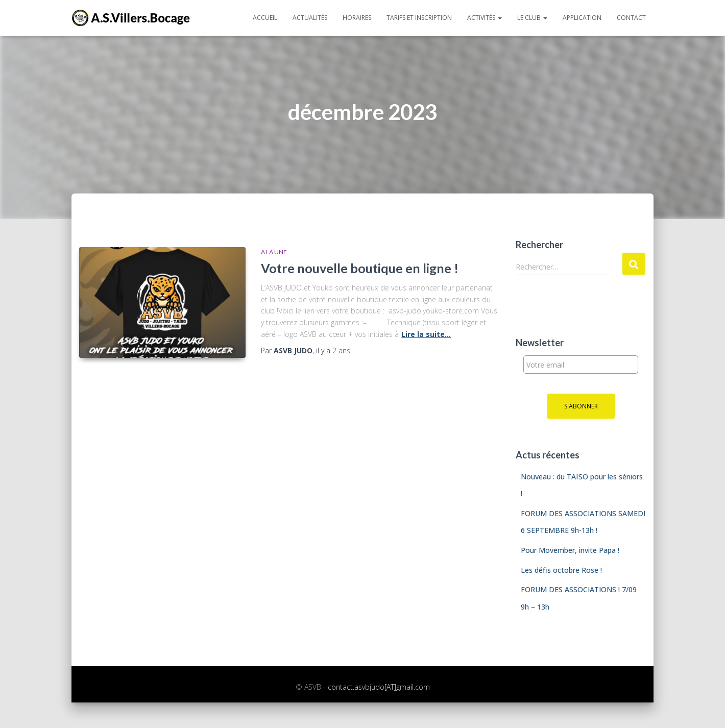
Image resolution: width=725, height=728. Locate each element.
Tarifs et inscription (419, 18)
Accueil (265, 18)
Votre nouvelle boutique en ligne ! (360, 268)
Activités (485, 18)
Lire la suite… (426, 334)
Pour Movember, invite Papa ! (570, 550)
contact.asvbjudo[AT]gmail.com (379, 687)
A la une (274, 252)
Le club (532, 18)
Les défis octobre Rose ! (561, 570)
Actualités (310, 18)
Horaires (357, 18)
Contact (631, 18)
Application (582, 18)
